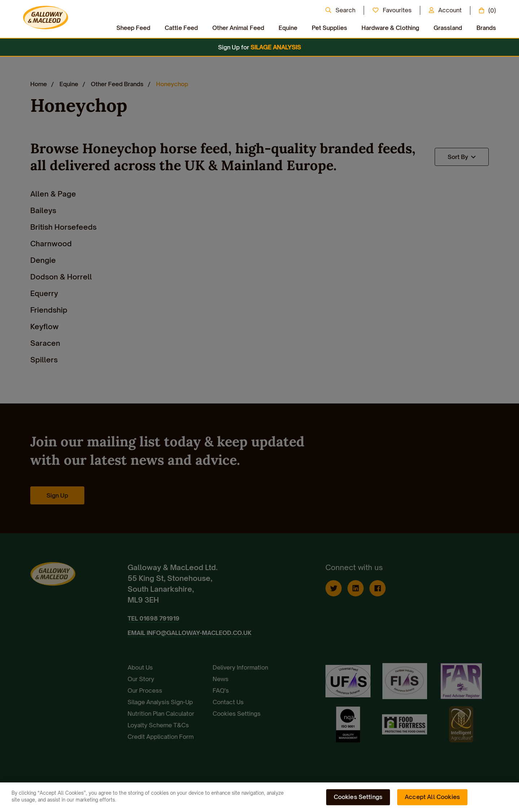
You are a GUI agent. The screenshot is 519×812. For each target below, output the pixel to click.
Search (345, 10)
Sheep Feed (133, 28)
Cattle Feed (181, 28)
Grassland (448, 28)
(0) (492, 10)
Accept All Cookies (432, 797)
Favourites (397, 10)
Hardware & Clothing (390, 28)
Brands (486, 28)
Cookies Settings (358, 797)
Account (450, 10)
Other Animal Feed (238, 28)
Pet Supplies (329, 28)
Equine (288, 28)
